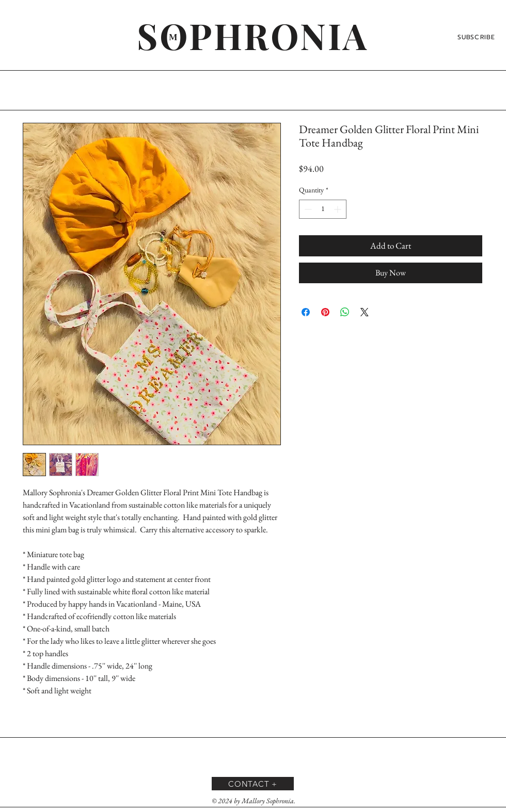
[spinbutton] (323, 209)
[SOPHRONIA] (253, 35)
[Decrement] (307, 209)
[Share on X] (365, 312)
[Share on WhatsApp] (345, 312)
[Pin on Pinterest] (325, 312)
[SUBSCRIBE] (477, 37)
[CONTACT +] (253, 784)
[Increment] (338, 209)
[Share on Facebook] (306, 312)
